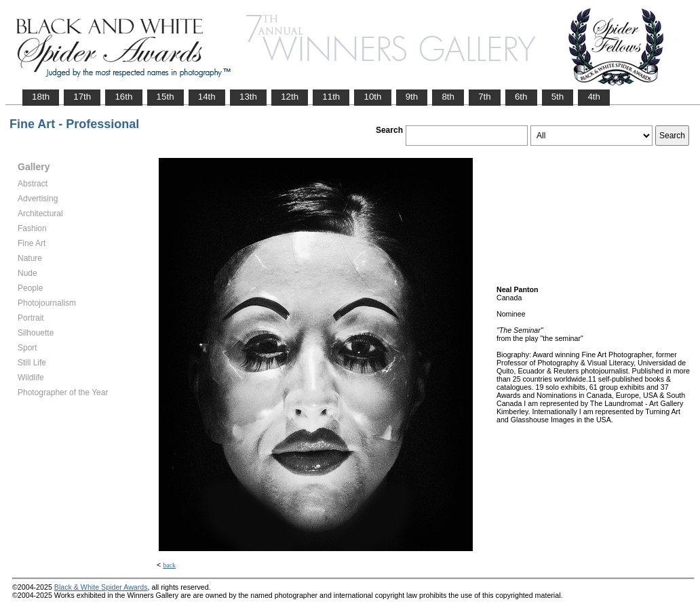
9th (412, 97)
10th (372, 97)
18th (41, 97)
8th (448, 97)
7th (485, 97)
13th (248, 97)
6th (521, 97)
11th (331, 97)
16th (123, 97)
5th (558, 97)
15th (166, 97)
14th (207, 97)
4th (594, 97)
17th (82, 97)
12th (290, 97)
